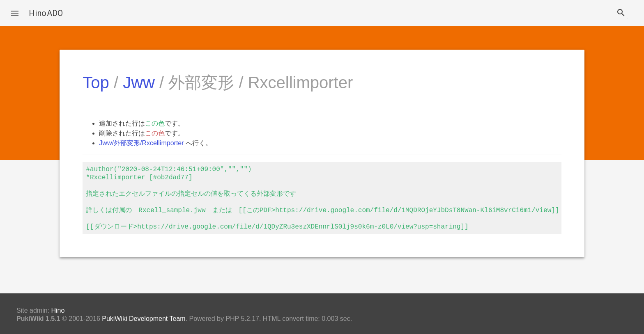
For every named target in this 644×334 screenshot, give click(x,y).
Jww (139, 82)
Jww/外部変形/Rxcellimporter (141, 143)
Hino (58, 310)
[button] (15, 13)
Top (96, 82)
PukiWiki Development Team (144, 319)
